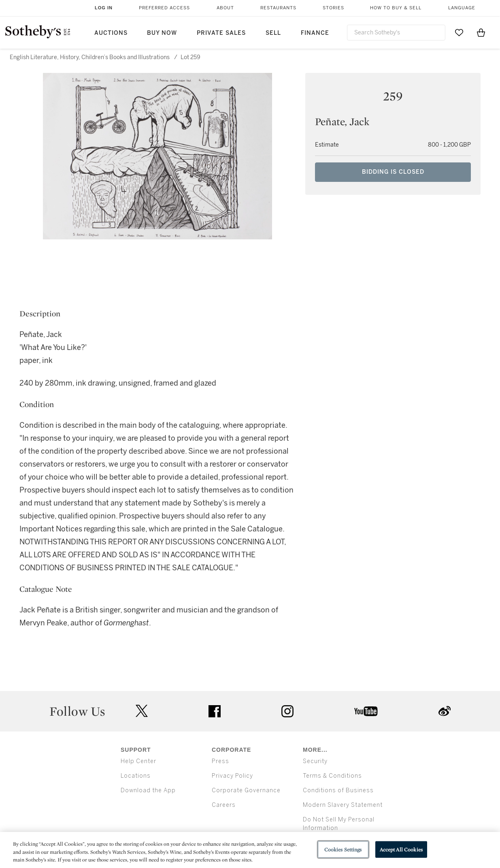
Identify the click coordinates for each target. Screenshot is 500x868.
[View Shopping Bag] (481, 32)
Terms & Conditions (332, 776)
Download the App (148, 790)
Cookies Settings (343, 849)
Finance (315, 33)
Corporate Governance (246, 790)
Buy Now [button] (162, 33)
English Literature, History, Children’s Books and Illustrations (90, 57)
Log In (104, 8)
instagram (287, 711)
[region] (250, 850)
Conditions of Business (338, 790)
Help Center (138, 761)
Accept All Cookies (401, 849)
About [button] (225, 8)
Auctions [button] (111, 33)
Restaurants (278, 8)
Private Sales (221, 33)
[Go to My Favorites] (459, 32)
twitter (142, 711)
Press (220, 761)
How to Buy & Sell (396, 8)
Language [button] (462, 8)
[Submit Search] (436, 32)
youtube (366, 711)
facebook (215, 711)
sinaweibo (445, 711)
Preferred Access (164, 8)
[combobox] (396, 33)
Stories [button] (333, 8)
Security (315, 761)
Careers (224, 805)
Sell (273, 33)
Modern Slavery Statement (343, 805)
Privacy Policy (232, 776)
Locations (136, 776)
